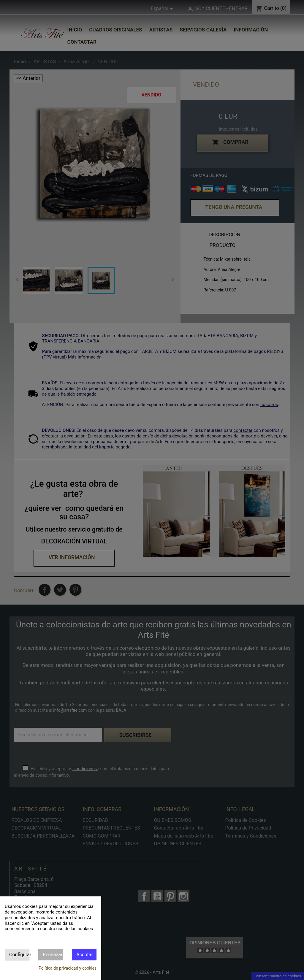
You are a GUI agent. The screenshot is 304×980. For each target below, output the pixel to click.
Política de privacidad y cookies (68, 968)
